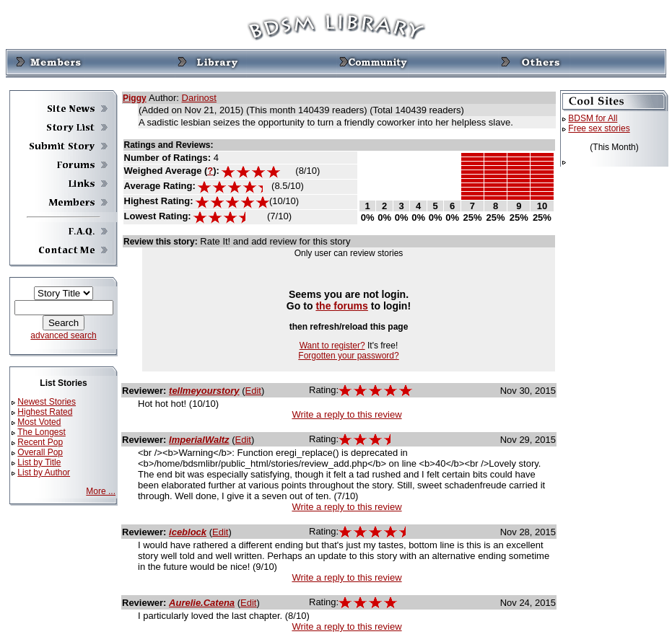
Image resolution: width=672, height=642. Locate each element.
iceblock (188, 532)
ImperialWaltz (199, 440)
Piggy (135, 98)
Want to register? (332, 346)
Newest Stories (47, 402)
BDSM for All (593, 118)
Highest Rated (45, 412)
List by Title (39, 462)
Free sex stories (599, 128)
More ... (101, 491)
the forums (342, 306)
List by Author (44, 472)
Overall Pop (40, 452)
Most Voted (39, 422)
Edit (253, 391)
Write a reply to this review (346, 414)
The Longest (42, 432)
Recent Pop (40, 442)
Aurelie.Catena (202, 603)
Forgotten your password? (348, 356)
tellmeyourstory (204, 391)
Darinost (199, 98)
